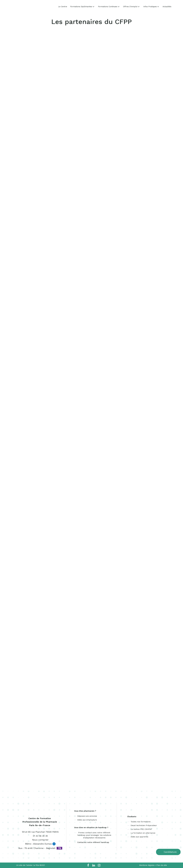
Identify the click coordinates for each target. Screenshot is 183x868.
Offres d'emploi (132, 7)
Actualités (167, 7)
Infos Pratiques (151, 7)
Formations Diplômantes (83, 7)
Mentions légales (147, 865)
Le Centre (63, 7)
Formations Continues (109, 7)
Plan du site (162, 865)
